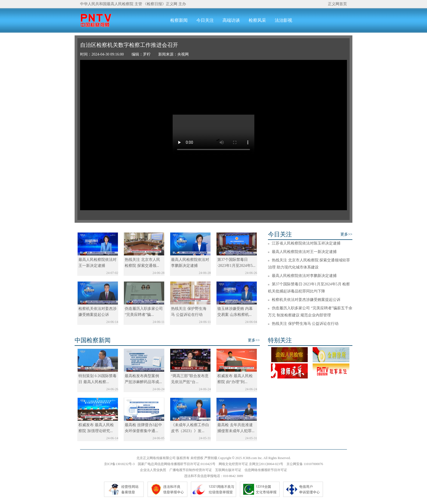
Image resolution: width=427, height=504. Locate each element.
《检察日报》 (154, 4)
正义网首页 (337, 4)
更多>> (346, 234)
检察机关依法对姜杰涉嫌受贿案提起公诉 (306, 300)
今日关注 (205, 20)
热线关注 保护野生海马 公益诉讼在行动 (305, 324)
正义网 (172, 4)
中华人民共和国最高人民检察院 (107, 4)
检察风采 (257, 20)
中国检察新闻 (93, 340)
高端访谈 (231, 20)
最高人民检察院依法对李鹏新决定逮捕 (304, 276)
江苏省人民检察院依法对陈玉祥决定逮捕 (306, 243)
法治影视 (283, 20)
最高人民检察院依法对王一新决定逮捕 (304, 252)
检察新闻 (179, 20)
